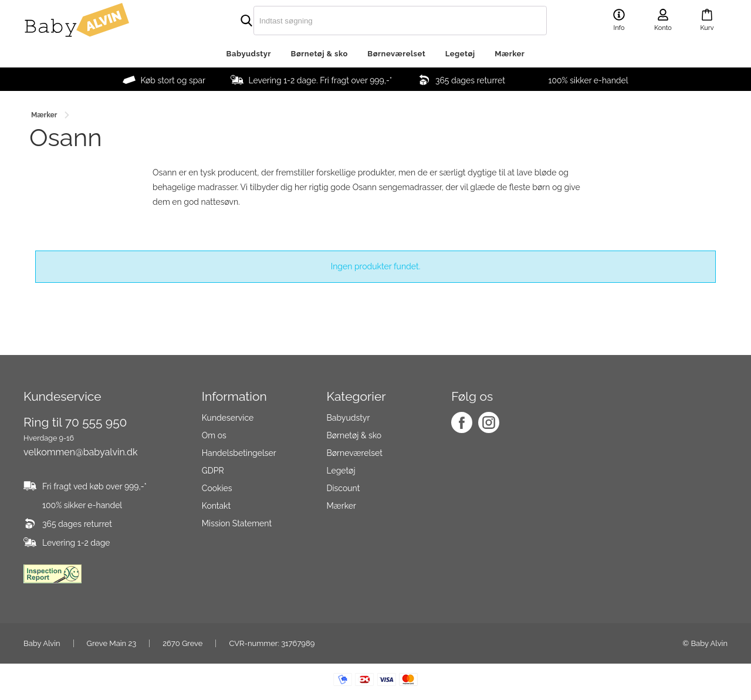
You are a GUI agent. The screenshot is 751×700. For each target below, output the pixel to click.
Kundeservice (228, 418)
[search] (375, 21)
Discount (343, 488)
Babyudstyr (249, 54)
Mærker (510, 54)
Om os (214, 435)
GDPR (213, 471)
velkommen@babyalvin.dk (80, 452)
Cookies (217, 488)
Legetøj (460, 54)
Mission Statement (237, 523)
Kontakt (216, 506)
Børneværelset (396, 54)
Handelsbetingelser (239, 453)
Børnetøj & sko (319, 54)
